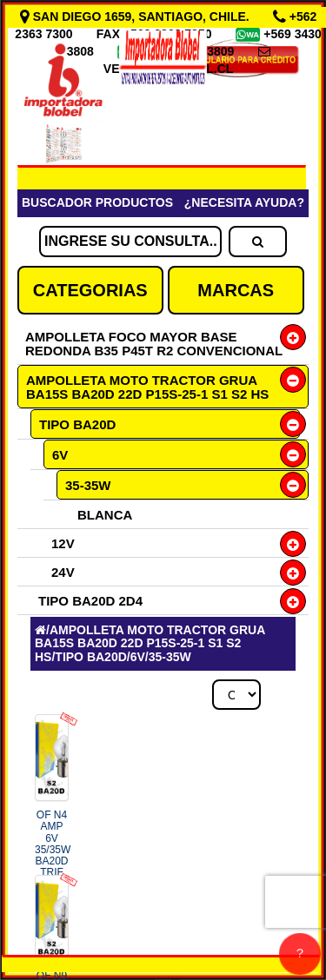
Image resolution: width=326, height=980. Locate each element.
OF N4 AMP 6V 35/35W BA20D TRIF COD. (53, 861)
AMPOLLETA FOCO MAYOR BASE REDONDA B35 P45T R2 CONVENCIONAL (154, 344)
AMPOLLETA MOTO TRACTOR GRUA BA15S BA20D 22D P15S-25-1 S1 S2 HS (147, 387)
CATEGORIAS (90, 290)
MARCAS (236, 290)
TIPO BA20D (77, 424)
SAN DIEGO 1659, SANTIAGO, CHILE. (136, 17)
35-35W (88, 485)
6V (60, 455)
